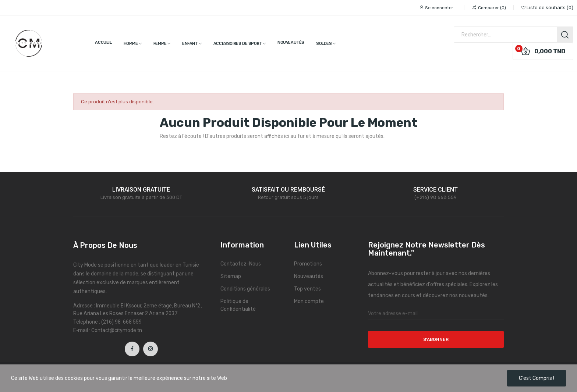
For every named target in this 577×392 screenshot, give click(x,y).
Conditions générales (245, 289)
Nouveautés (309, 276)
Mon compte (309, 301)
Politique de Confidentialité (238, 305)
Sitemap (231, 276)
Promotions (308, 264)
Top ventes (307, 289)
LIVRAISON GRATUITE (141, 190)
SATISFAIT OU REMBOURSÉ (288, 190)
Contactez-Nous (241, 264)
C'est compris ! (537, 378)
